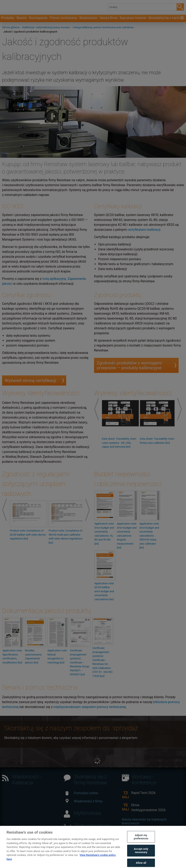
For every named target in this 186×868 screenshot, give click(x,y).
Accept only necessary (141, 857)
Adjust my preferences (141, 843)
